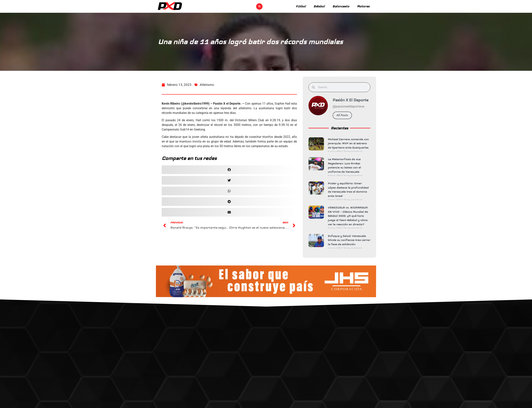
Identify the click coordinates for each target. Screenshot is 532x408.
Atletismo (207, 87)
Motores (363, 6)
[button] (259, 6)
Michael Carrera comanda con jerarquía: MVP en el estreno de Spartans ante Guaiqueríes (349, 143)
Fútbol (301, 6)
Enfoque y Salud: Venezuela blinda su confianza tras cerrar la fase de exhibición (350, 240)
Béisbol (319, 6)
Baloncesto (341, 6)
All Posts (343, 115)
